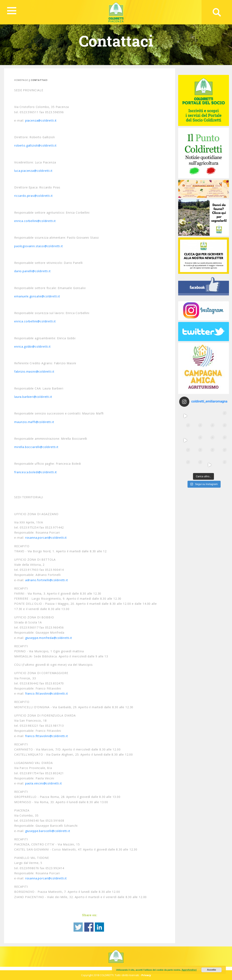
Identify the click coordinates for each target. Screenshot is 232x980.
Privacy (146, 975)
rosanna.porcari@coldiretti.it (46, 538)
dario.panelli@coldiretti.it (33, 271)
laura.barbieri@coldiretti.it (33, 397)
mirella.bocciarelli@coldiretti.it (36, 447)
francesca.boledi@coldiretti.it (36, 472)
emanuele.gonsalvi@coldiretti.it (37, 296)
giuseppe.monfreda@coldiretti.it (49, 638)
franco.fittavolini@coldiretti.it (47, 693)
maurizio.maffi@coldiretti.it (34, 422)
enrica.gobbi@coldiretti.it (33, 346)
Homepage (21, 80)
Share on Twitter (78, 927)
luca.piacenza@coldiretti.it (33, 171)
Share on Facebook (89, 927)
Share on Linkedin (99, 927)
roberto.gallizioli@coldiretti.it (35, 145)
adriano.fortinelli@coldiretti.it (47, 580)
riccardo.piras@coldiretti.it (34, 196)
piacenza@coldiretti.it (41, 120)
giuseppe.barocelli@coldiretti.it (48, 831)
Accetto (211, 970)
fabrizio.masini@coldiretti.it (34, 371)
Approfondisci (189, 970)
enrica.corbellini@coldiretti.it (35, 221)
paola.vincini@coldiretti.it (44, 783)
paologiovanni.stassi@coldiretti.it (39, 246)
